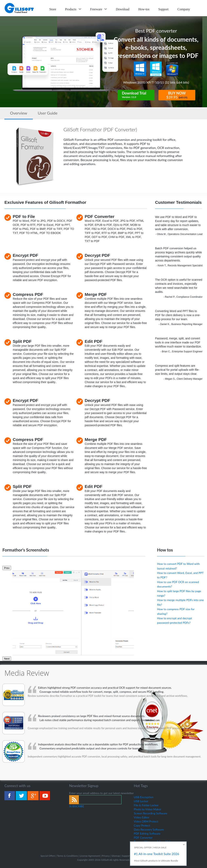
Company (184, 9)
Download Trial (138, 95)
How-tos (144, 9)
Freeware (99, 9)
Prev (7, 568)
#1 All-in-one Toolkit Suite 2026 (157, 854)
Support (163, 9)
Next (7, 659)
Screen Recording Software (150, 813)
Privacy (106, 856)
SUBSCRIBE (77, 806)
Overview (18, 113)
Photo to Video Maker (147, 809)
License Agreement (90, 856)
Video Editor (142, 817)
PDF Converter (143, 838)
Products (73, 9)
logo (19, 8)
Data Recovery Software (149, 829)
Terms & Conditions (67, 856)
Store (53, 9)
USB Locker (141, 801)
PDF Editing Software (147, 833)
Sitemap (116, 856)
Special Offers (48, 856)
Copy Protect (142, 825)
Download (123, 9)
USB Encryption (144, 797)
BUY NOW (177, 95)
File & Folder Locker (146, 805)
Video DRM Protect (146, 821)
